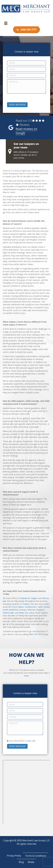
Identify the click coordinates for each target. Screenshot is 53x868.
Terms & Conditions (36, 856)
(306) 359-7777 (35, 634)
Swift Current (44, 607)
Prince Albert (18, 607)
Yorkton (26, 604)
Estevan (23, 610)
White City (24, 613)
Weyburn (40, 610)
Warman (31, 610)
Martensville (8, 613)
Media (31, 862)
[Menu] (6, 23)
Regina (34, 598)
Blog (21, 862)
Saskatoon (25, 598)
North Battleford (10, 610)
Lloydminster (31, 607)
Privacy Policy (14, 856)
